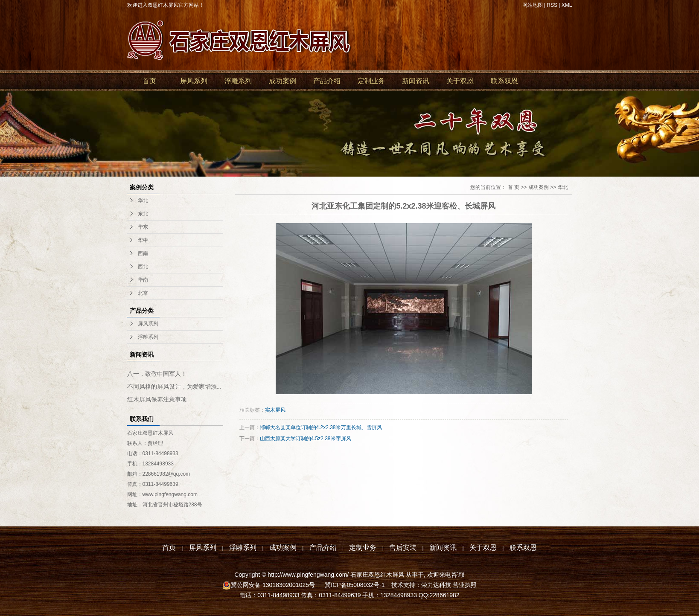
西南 (143, 253)
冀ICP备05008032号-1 (354, 585)
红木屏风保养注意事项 (157, 400)
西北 (143, 267)
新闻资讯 (416, 81)
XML (567, 5)
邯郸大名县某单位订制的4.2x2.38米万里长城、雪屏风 (321, 427)
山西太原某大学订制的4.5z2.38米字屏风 (306, 439)
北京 (143, 293)
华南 (143, 280)
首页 (149, 81)
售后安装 (403, 548)
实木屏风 (275, 410)
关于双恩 (460, 81)
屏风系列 (194, 81)
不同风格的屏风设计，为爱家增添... (174, 387)
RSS (552, 5)
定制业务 (371, 81)
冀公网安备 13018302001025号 (274, 585)
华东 (143, 227)
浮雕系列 (238, 81)
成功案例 (283, 81)
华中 (143, 240)
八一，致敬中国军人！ (157, 374)
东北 (143, 214)
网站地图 (533, 5)
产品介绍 (327, 81)
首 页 (514, 187)
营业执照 (465, 585)
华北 (143, 200)
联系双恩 (504, 81)
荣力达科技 (436, 585)
